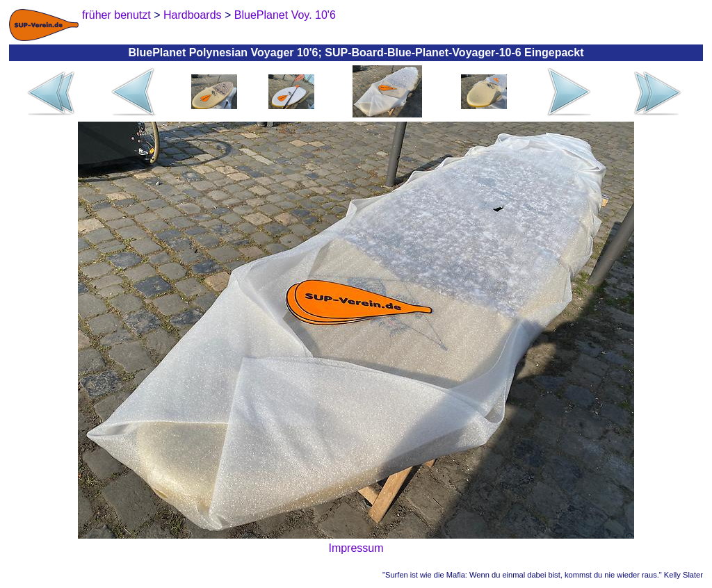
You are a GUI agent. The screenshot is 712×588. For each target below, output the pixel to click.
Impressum (356, 548)
